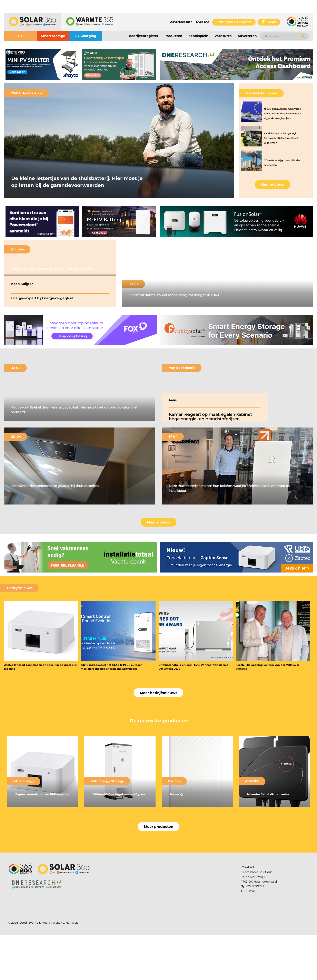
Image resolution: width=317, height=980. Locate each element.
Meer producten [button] (159, 871)
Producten (173, 36)
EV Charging (86, 36)
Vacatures (223, 36)
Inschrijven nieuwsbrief (234, 22)
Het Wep (72, 967)
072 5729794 (255, 931)
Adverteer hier (181, 22)
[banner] (42, 65)
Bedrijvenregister (144, 36)
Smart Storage (53, 36)
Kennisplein (198, 36)
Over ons (203, 22)
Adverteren (247, 36)
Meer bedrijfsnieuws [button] (158, 737)
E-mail (251, 936)
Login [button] (272, 22)
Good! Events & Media (34, 967)
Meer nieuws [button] (272, 185)
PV (21, 36)
